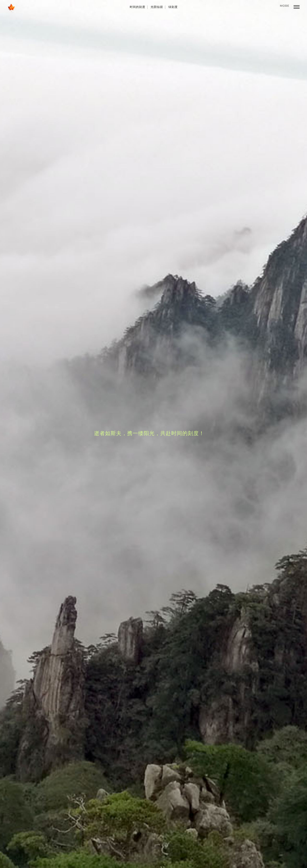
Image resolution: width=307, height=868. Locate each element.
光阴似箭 (157, 7)
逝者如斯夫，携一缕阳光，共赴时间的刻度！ (149, 433)
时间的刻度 (138, 7)
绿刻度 (173, 7)
